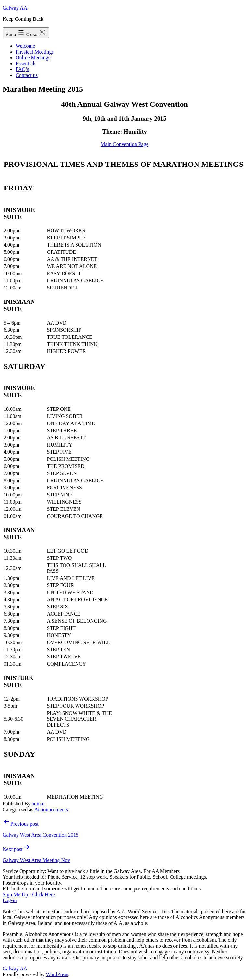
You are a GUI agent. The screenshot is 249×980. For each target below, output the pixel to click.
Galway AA (15, 8)
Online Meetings (33, 58)
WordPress (57, 974)
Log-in (10, 900)
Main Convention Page (124, 144)
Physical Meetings (35, 52)
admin (38, 804)
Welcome (25, 46)
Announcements (51, 809)
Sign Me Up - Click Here (29, 894)
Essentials (26, 63)
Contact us (27, 75)
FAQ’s (22, 69)
